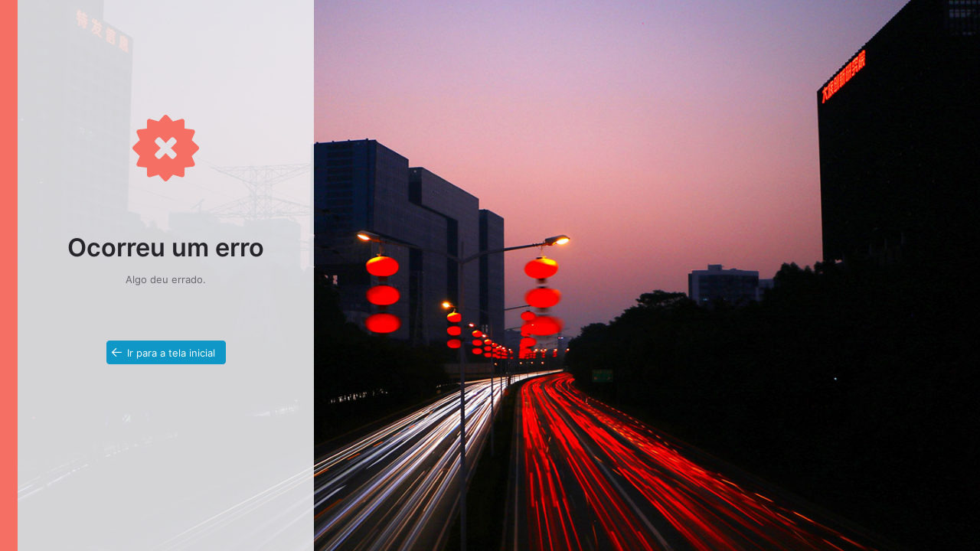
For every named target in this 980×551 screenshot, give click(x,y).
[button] (166, 352)
